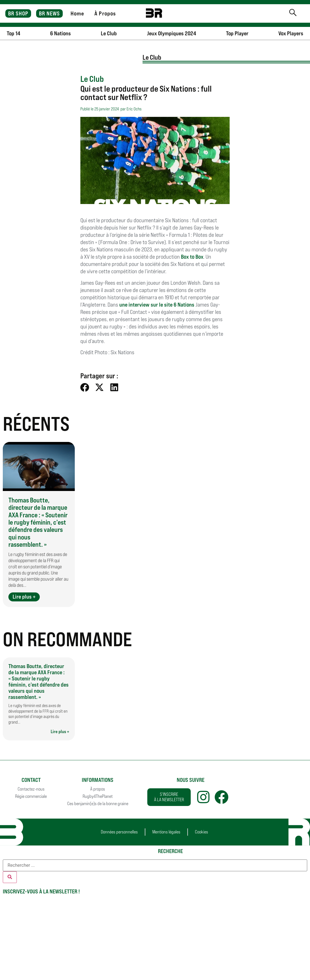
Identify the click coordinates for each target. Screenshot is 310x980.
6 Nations (60, 33)
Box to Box (192, 257)
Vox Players (291, 33)
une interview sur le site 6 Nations (157, 305)
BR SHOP (18, 13)
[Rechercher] (10, 877)
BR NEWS (50, 13)
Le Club (109, 33)
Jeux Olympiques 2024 (172, 33)
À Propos (105, 13)
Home (77, 13)
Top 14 (13, 33)
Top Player (237, 33)
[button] (85, 387)
